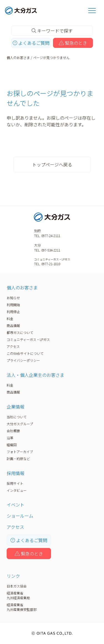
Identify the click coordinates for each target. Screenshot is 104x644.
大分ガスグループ (20, 424)
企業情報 (16, 407)
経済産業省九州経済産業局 (18, 595)
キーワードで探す (52, 31)
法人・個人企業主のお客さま (35, 375)
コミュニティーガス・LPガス (28, 339)
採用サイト (15, 483)
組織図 (12, 445)
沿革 (10, 438)
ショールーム (20, 516)
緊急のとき (73, 43)
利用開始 (13, 305)
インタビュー (17, 490)
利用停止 (13, 312)
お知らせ (13, 298)
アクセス (13, 346)
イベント (16, 505)
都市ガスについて (20, 332)
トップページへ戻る (52, 164)
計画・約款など (18, 459)
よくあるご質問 (31, 43)
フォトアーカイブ (20, 452)
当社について (17, 417)
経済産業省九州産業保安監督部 (22, 607)
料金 (10, 319)
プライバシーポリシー (23, 360)
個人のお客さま (18, 57)
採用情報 (16, 473)
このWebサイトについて (25, 353)
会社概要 (13, 431)
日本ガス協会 (17, 586)
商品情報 (13, 325)
